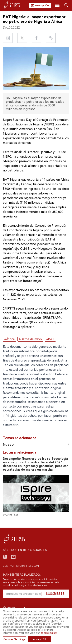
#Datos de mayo (31, 339)
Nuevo (8, 444)
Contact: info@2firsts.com (21, 566)
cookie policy (49, 633)
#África (10, 339)
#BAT (50, 339)
